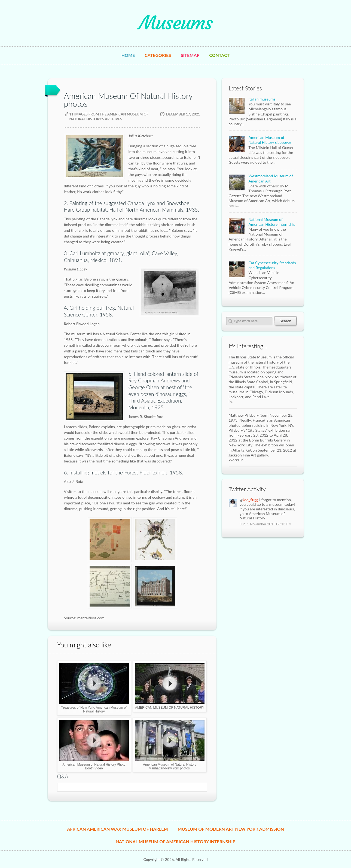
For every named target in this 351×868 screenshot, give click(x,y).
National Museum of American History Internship (272, 222)
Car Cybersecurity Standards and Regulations (272, 265)
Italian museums (262, 99)
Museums (175, 23)
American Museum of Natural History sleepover (270, 140)
